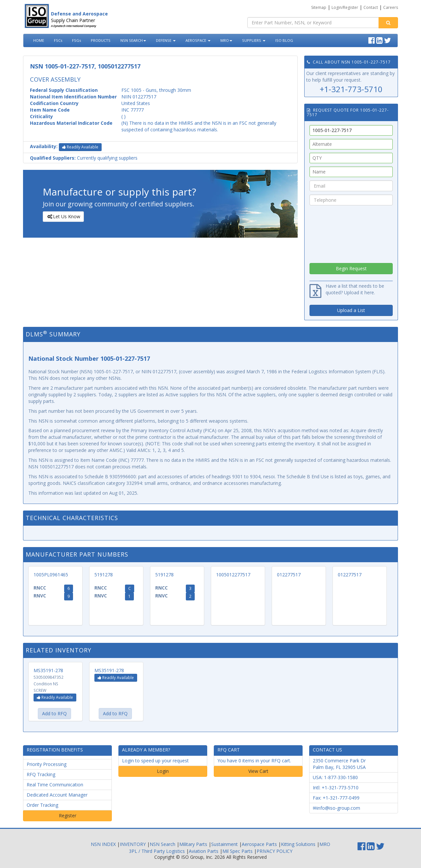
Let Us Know (63, 217)
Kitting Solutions (298, 844)
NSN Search (162, 844)
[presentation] (351, 232)
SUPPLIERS (254, 40)
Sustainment (224, 844)
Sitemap (319, 7)
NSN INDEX (103, 844)
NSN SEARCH (133, 40)
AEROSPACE (198, 40)
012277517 (289, 575)
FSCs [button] (58, 40)
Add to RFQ (54, 713)
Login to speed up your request (155, 761)
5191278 (104, 575)
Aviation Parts (204, 851)
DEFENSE (166, 40)
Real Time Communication (55, 785)
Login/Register (345, 7)
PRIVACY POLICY (274, 851)
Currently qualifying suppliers (84, 158)
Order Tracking (42, 805)
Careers (391, 7)
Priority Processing (47, 764)
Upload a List (351, 310)
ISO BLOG (284, 40)
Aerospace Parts (259, 844)
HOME (39, 40)
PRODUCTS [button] (101, 40)
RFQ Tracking (41, 774)
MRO (226, 40)
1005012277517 (233, 575)
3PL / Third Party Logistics (157, 851)
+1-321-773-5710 (351, 89)
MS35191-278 (48, 670)
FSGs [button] (76, 40)
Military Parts (193, 844)
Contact (371, 7)
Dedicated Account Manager (57, 795)
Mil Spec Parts (237, 851)
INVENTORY (133, 844)
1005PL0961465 (51, 575)
